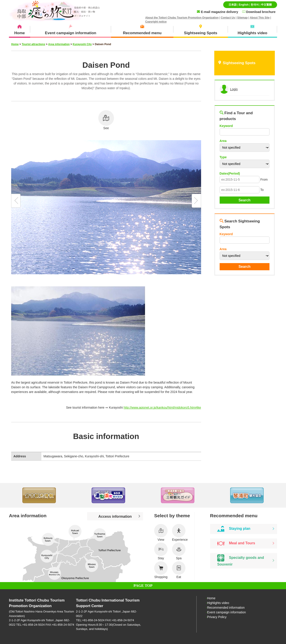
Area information (59, 44)
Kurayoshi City (82, 44)
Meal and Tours (236, 543)
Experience (180, 533)
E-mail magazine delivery (217, 12)
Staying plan (234, 529)
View (161, 533)
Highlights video (218, 603)
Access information (115, 516)
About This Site (260, 18)
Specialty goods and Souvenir (241, 560)
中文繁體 (266, 5)
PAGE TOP (143, 586)
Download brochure (259, 12)
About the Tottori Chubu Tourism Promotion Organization (182, 18)
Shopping (161, 570)
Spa (179, 551)
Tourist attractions (33, 44)
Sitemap (243, 18)
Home (15, 44)
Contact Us (228, 18)
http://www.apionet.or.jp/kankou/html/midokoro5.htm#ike (162, 408)
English (244, 5)
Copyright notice (156, 22)
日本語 (233, 5)
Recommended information (226, 608)
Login (234, 89)
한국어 (255, 5)
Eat (179, 570)
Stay (161, 551)
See (106, 120)
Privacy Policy (217, 617)
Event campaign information (227, 612)
